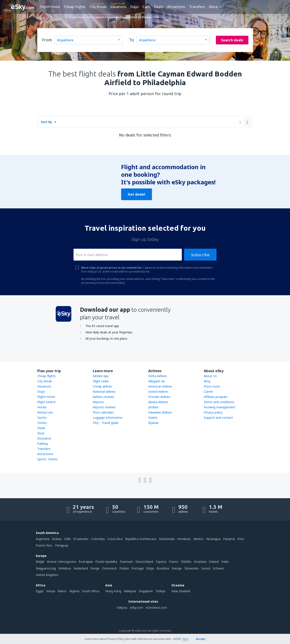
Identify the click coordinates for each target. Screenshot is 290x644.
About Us (210, 376)
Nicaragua (213, 539)
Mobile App (101, 376)
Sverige (177, 568)
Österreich (109, 568)
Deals (159, 7)
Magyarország (46, 568)
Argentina (43, 539)
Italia (225, 562)
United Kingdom (47, 575)
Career (208, 392)
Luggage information (108, 418)
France (174, 562)
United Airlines (158, 392)
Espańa (161, 562)
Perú (241, 539)
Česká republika (106, 562)
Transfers (197, 7)
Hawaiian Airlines (160, 412)
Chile (67, 539)
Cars (146, 7)
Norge (95, 568)
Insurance (44, 438)
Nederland (81, 568)
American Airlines (160, 386)
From (47, 40)
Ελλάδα (186, 562)
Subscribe (200, 255)
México (198, 539)
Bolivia (57, 539)
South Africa (91, 591)
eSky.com (136, 608)
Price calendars (103, 412)
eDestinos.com (156, 608)
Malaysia (130, 591)
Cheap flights (75, 7)
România (163, 568)
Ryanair (153, 423)
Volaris (153, 418)
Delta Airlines (158, 376)
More (213, 7)
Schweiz (218, 568)
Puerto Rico (44, 545)
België (40, 562)
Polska (124, 568)
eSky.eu (122, 608)
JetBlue (153, 407)
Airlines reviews (103, 397)
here (186, 639)
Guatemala (167, 539)
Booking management (220, 407)
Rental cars (45, 412)
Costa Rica (115, 539)
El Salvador (81, 539)
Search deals (232, 40)
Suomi (206, 568)
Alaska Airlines (158, 402)
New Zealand (181, 591)
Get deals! (137, 194)
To (132, 40)
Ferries (42, 423)
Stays (134, 7)
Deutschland (144, 562)
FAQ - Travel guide (106, 423)
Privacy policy (213, 412)
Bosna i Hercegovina (62, 562)
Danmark (126, 562)
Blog (207, 381)
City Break (98, 7)
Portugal (137, 568)
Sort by (46, 122)
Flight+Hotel (50, 7)
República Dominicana (141, 539)
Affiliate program (216, 397)
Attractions (176, 7)
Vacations (118, 7)
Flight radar (101, 381)
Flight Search (46, 402)
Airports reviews (104, 407)
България (86, 562)
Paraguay (62, 545)
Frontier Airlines (159, 397)
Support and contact (218, 418)
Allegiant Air (157, 381)
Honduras (184, 539)
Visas (41, 433)
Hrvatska (200, 562)
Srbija (150, 568)
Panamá (229, 539)
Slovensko (192, 568)
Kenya (51, 591)
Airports (98, 402)
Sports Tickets (47, 459)
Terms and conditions (219, 402)
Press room (212, 386)
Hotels (42, 407)
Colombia (98, 539)
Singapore (146, 591)
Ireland (214, 562)
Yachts (42, 418)
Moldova (65, 568)
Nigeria (74, 591)
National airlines (104, 392)
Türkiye (160, 591)
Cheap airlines (103, 386)
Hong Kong (113, 591)
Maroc (62, 591)
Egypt (40, 591)
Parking (42, 444)
